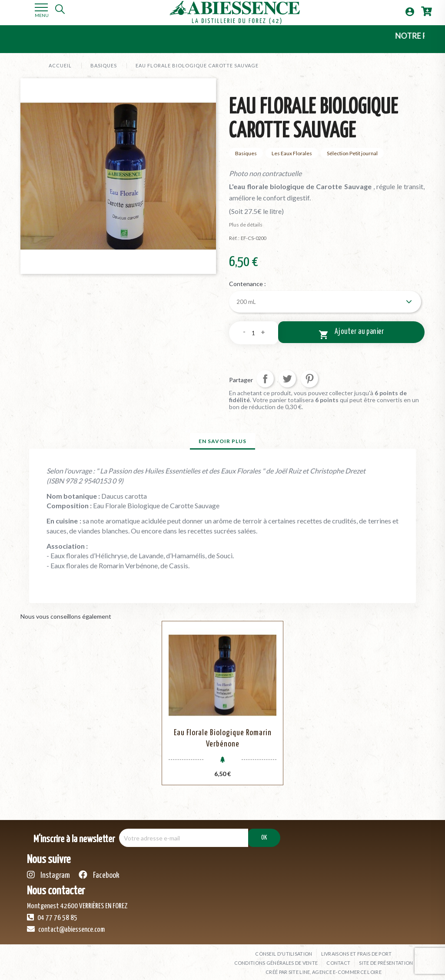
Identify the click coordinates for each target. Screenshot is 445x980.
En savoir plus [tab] (222, 439)
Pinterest (309, 377)
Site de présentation (386, 958)
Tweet (287, 377)
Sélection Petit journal (352, 153)
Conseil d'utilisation (284, 949)
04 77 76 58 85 (52, 913)
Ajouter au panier (351, 333)
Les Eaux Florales (292, 153)
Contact (338, 958)
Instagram (48, 870)
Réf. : (234, 238)
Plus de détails (246, 225)
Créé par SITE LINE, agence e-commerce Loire (324, 967)
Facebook (99, 870)
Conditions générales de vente (276, 958)
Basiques (246, 153)
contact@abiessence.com (66, 924)
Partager (265, 377)
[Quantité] (254, 331)
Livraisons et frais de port (357, 949)
